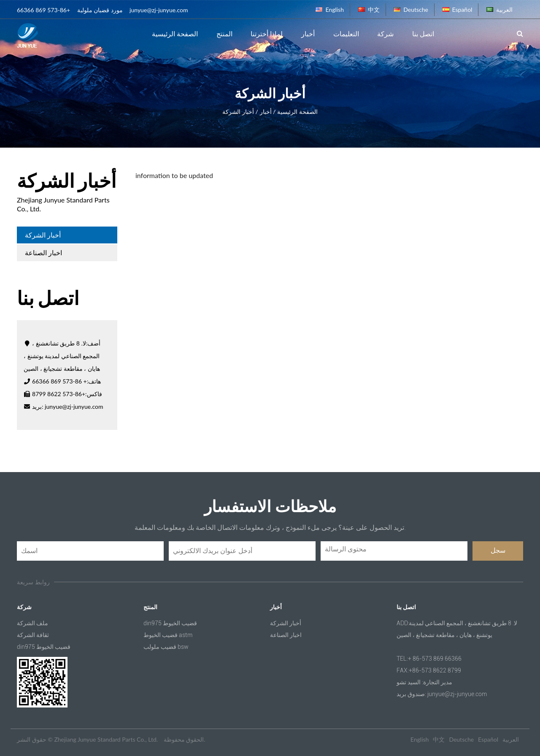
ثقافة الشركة (33, 635)
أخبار (308, 34)
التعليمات (346, 34)
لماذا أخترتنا (267, 34)
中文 (369, 9)
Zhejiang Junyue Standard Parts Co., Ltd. (106, 739)
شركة (385, 34)
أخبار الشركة (43, 235)
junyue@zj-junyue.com (159, 10)
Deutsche (411, 9)
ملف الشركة (32, 623)
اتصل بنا (423, 34)
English (330, 9)
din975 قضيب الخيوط (44, 647)
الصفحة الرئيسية (175, 34)
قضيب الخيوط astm (168, 635)
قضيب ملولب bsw (166, 647)
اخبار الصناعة (43, 252)
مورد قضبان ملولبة (100, 10)
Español (458, 9)
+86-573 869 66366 (43, 10)
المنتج (224, 34)
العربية (499, 9)
